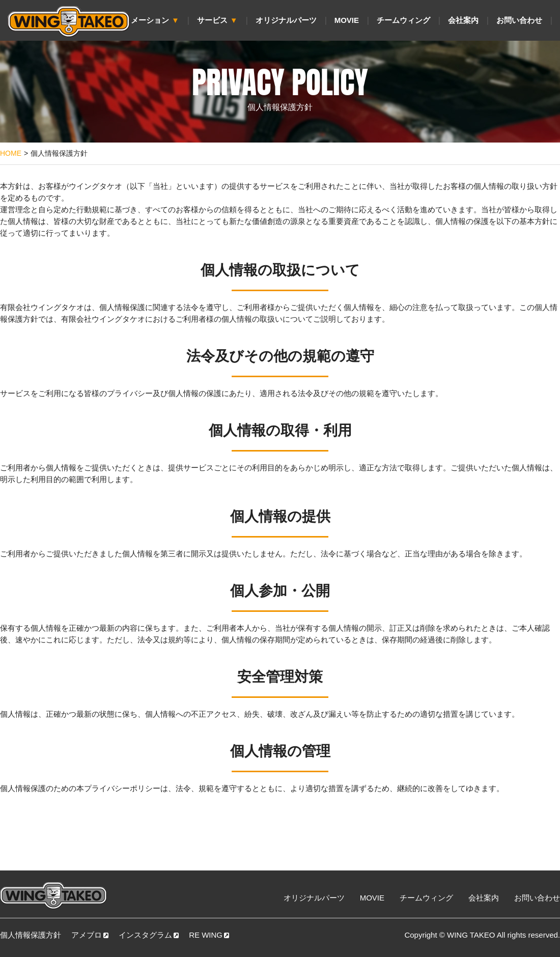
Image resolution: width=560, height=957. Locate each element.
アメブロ (90, 935)
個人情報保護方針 (31, 935)
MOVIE (347, 20)
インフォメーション (140, 20)
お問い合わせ (519, 20)
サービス (217, 20)
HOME (11, 153)
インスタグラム (149, 935)
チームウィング (403, 20)
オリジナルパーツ (286, 20)
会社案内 (463, 20)
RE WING (209, 935)
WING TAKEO (471, 935)
